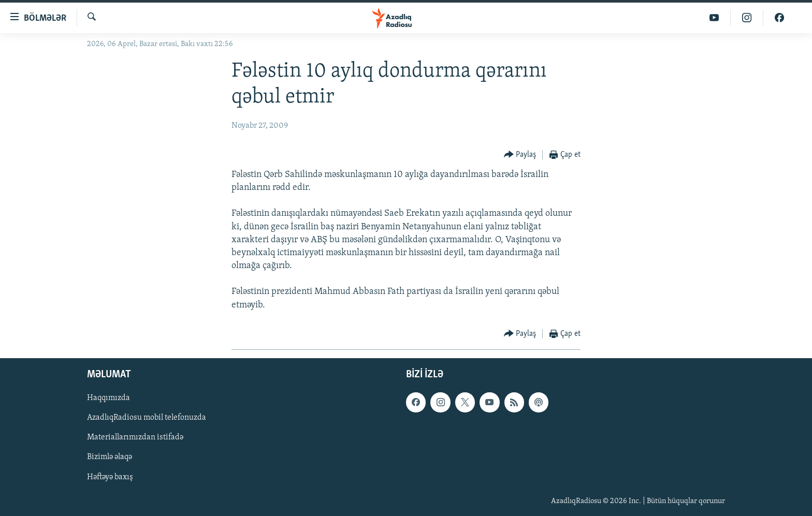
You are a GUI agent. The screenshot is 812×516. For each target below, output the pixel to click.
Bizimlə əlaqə (110, 457)
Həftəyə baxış (110, 477)
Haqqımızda (108, 398)
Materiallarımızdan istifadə (135, 437)
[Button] (520, 155)
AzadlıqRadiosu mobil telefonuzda (147, 418)
